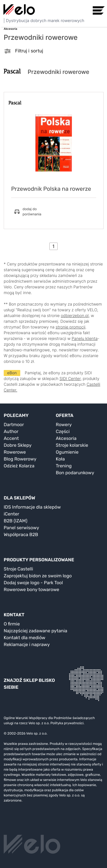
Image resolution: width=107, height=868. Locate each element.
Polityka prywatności (67, 723)
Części (63, 431)
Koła (60, 459)
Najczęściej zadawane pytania (36, 631)
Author (11, 431)
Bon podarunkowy (75, 473)
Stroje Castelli (18, 569)
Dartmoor (14, 425)
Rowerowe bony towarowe (32, 590)
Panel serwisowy (21, 528)
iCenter (11, 514)
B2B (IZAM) (16, 521)
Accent (11, 438)
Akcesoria (66, 438)
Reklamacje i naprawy (27, 644)
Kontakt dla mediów (25, 638)
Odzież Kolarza (19, 466)
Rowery (64, 425)
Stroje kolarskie (72, 445)
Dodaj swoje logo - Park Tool (33, 583)
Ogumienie (67, 452)
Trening (64, 466)
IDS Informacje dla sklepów (32, 507)
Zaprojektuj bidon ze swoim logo (38, 576)
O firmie (12, 624)
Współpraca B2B (21, 535)
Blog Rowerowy (20, 459)
